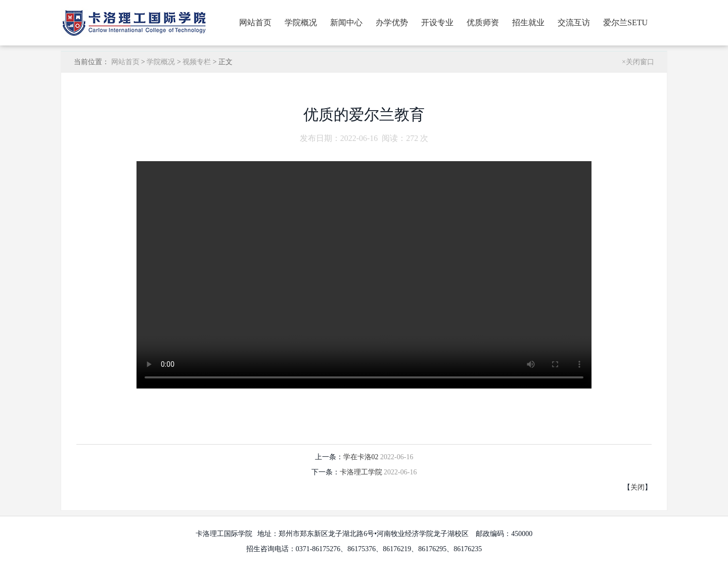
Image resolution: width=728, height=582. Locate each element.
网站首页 (255, 22)
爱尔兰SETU (625, 22)
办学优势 (392, 22)
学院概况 (301, 22)
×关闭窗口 (638, 62)
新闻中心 (346, 22)
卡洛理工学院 (362, 472)
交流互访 (574, 22)
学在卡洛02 (362, 457)
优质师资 (483, 22)
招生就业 (528, 22)
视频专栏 (197, 62)
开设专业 (437, 22)
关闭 (638, 487)
